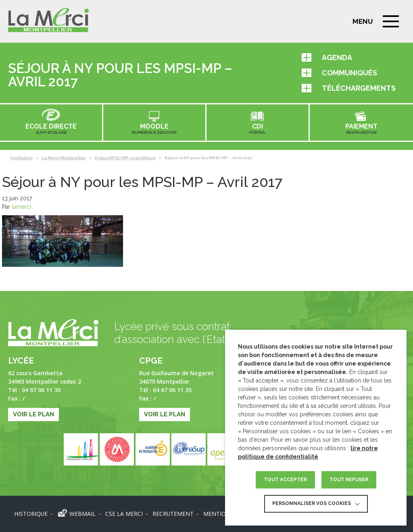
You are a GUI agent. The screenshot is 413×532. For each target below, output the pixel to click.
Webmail (82, 514)
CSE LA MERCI (124, 514)
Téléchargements (349, 88)
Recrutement (173, 514)
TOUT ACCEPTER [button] (285, 480)
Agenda (327, 57)
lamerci (21, 207)
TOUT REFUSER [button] (349, 480)
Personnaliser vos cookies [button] (312, 503)
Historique (30, 514)
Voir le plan (33, 414)
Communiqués (339, 73)
